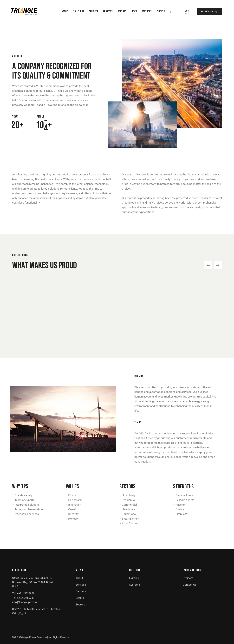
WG (14, 637)
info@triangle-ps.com (24, 602)
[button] (208, 265)
